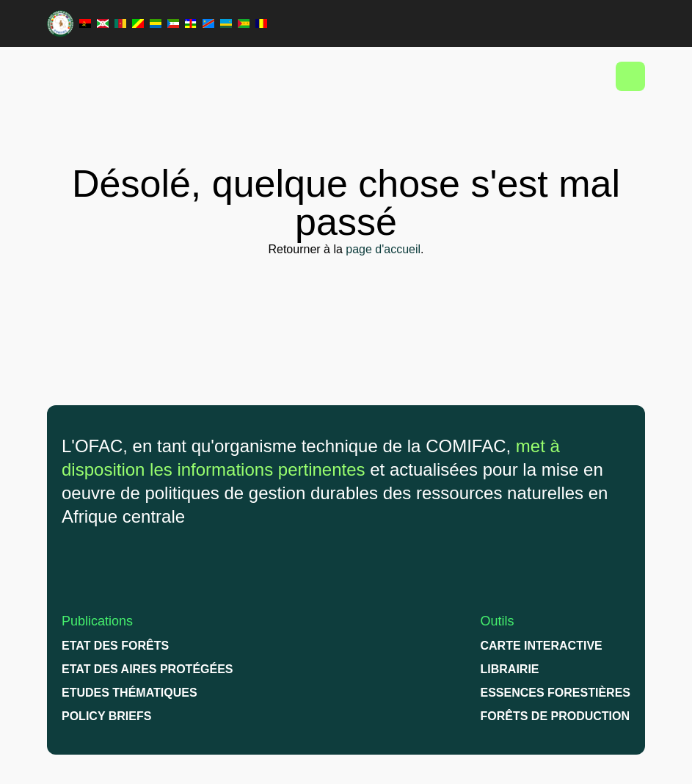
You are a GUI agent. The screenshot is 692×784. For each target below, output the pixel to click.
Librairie (510, 669)
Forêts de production (556, 716)
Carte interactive (542, 646)
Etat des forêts (115, 646)
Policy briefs (106, 716)
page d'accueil (383, 249)
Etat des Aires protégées (147, 669)
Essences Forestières (556, 693)
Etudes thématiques (130, 693)
